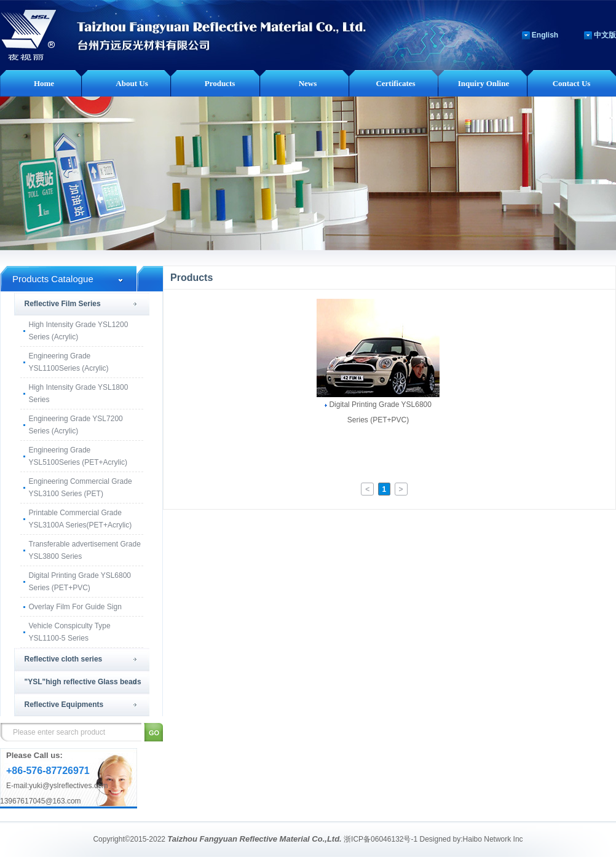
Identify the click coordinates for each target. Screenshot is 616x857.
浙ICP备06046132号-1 (381, 839)
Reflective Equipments (64, 705)
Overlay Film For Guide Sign (75, 607)
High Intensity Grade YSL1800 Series (79, 393)
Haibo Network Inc (493, 839)
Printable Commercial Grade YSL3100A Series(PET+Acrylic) (81, 519)
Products (220, 83)
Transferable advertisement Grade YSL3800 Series (85, 550)
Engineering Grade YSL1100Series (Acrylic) (69, 362)
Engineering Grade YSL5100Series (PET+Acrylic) (78, 456)
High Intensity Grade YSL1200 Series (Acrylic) (79, 331)
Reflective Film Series (63, 304)
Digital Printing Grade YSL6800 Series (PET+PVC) (80, 582)
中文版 (605, 35)
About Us (132, 83)
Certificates (395, 83)
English (545, 35)
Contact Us (572, 83)
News (308, 83)
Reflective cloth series (64, 659)
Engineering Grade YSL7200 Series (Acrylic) (76, 425)
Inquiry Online (484, 83)
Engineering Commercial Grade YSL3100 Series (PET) (81, 488)
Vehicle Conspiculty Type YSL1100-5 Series (70, 632)
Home (44, 83)
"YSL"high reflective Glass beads (83, 682)
